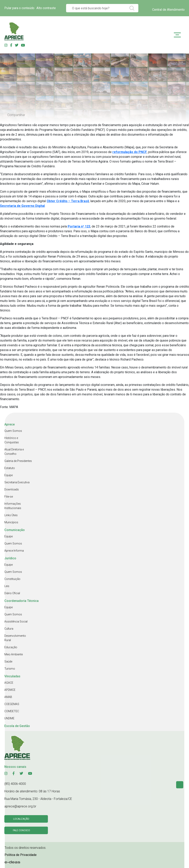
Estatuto (10, 468)
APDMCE (10, 690)
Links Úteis (11, 515)
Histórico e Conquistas (12, 440)
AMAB (8, 697)
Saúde (8, 661)
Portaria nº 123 (79, 226)
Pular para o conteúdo (19, 8)
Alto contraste (46, 8)
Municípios (11, 522)
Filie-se (9, 497)
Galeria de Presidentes (18, 461)
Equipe (9, 475)
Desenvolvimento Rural (15, 638)
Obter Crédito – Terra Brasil (68, 201)
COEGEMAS (12, 704)
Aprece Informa (14, 551)
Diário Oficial (12, 593)
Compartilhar (16, 115)
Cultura (9, 629)
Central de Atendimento (168, 10)
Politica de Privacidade (21, 855)
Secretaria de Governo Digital (22, 206)
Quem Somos (13, 431)
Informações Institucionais (13, 506)
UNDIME (9, 718)
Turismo (10, 669)
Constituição (12, 579)
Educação (11, 647)
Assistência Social (16, 621)
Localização (21, 819)
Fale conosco (21, 830)
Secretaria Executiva (17, 482)
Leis (7, 586)
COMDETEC (12, 711)
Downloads (12, 489)
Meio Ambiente (14, 654)
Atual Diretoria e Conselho (14, 452)
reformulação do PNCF (130, 152)
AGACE (9, 683)
